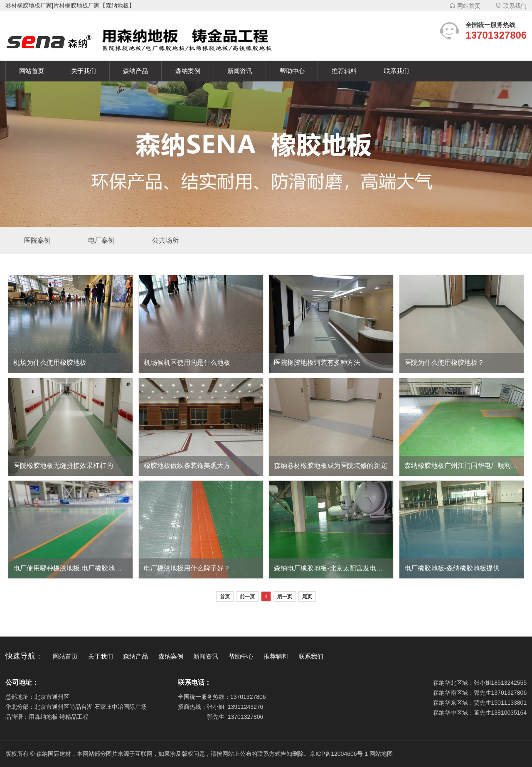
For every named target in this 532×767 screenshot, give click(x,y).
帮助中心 (292, 71)
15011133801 (509, 703)
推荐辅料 (344, 71)
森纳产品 (135, 71)
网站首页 (464, 6)
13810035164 (509, 713)
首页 (225, 597)
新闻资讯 (240, 71)
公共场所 (165, 240)
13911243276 (246, 707)
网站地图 (381, 754)
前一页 (247, 597)
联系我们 (511, 6)
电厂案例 (101, 240)
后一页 (285, 597)
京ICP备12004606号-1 (339, 754)
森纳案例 (188, 71)
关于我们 (84, 71)
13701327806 (248, 697)
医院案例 (37, 240)
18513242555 (509, 683)
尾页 (307, 597)
